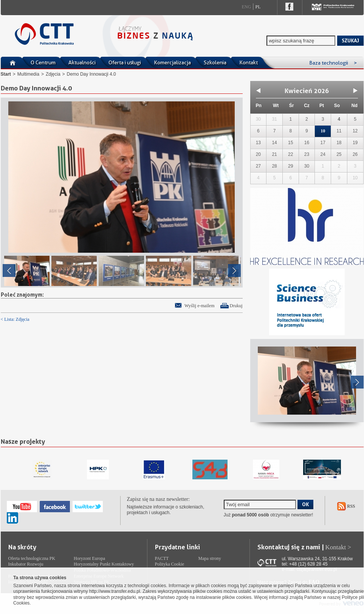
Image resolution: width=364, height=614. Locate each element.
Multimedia (28, 74)
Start (6, 74)
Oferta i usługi (125, 62)
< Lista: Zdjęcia (15, 319)
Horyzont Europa (89, 558)
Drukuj (236, 306)
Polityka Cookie (170, 564)
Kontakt (249, 62)
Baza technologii (333, 63)
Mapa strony (210, 558)
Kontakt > (338, 547)
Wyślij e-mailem (200, 306)
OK (305, 504)
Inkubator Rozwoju (26, 564)
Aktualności (82, 62)
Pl (258, 7)
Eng (247, 7)
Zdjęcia (53, 74)
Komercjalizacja (172, 62)
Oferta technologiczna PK (32, 558)
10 (323, 131)
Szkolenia (215, 62)
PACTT (162, 558)
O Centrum (43, 62)
